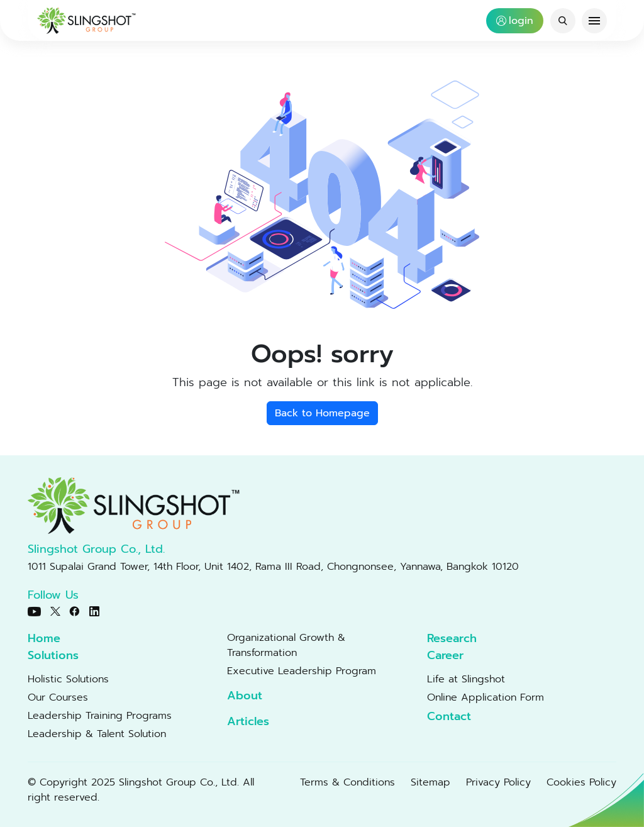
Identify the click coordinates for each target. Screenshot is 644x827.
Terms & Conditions (347, 782)
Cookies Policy (581, 782)
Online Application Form (486, 697)
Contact (449, 717)
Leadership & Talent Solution (97, 734)
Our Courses (58, 697)
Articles (248, 722)
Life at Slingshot (466, 679)
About (245, 696)
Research (452, 639)
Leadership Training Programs (100, 716)
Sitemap (430, 782)
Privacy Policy (498, 782)
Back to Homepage (322, 413)
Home (44, 639)
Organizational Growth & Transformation (286, 645)
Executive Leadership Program (302, 671)
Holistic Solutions (68, 679)
